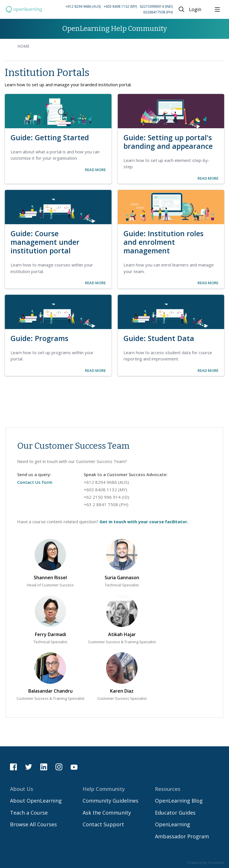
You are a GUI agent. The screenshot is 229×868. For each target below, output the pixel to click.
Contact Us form (35, 482)
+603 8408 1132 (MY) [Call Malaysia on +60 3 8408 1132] (120, 6)
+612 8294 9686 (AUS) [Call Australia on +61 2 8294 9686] (83, 6)
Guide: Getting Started (50, 137)
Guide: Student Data (159, 338)
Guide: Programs (39, 338)
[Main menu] (217, 9)
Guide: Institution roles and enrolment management (164, 242)
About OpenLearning (36, 801)
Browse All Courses (33, 824)
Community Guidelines (110, 801)
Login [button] (195, 10)
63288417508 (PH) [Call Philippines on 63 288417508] (158, 12)
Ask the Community (107, 813)
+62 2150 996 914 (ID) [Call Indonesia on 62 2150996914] (106, 497)
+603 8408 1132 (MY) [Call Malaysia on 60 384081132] (105, 490)
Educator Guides (175, 813)
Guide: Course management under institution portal (45, 242)
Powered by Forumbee (206, 863)
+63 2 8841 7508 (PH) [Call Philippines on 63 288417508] (106, 504)
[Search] (182, 9)
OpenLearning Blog (179, 801)
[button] (109, 10)
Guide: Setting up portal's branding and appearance (168, 142)
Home (23, 46)
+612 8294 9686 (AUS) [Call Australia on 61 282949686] (106, 482)
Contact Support (103, 824)
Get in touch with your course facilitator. (144, 522)
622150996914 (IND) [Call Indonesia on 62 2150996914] (156, 6)
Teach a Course (29, 813)
